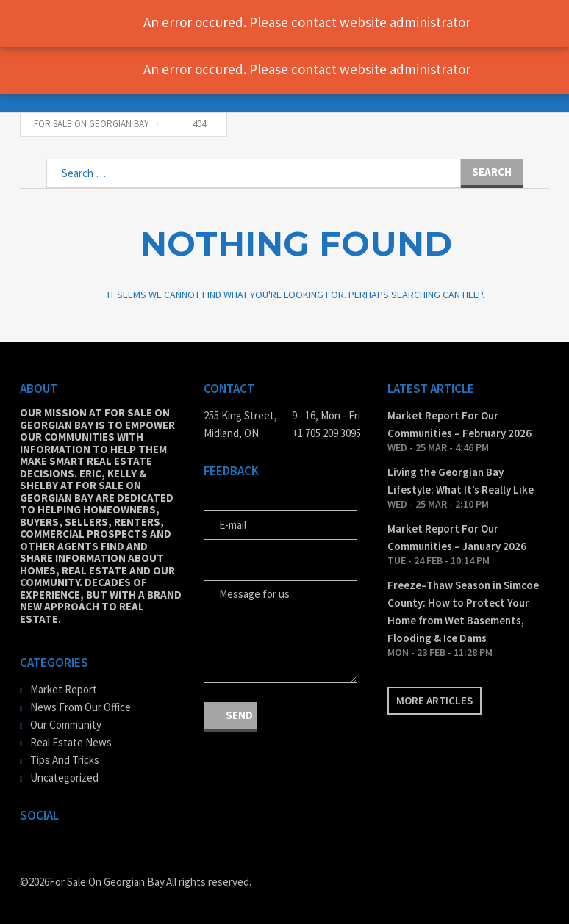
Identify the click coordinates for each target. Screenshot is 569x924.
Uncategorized (64, 777)
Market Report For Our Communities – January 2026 (457, 537)
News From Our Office (80, 707)
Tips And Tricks (65, 760)
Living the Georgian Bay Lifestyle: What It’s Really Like (461, 481)
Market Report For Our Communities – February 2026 (459, 424)
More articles (434, 700)
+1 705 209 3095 (326, 433)
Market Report (64, 689)
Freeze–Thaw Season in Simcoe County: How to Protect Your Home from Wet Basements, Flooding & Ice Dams (463, 611)
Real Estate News (71, 742)
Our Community (66, 725)
